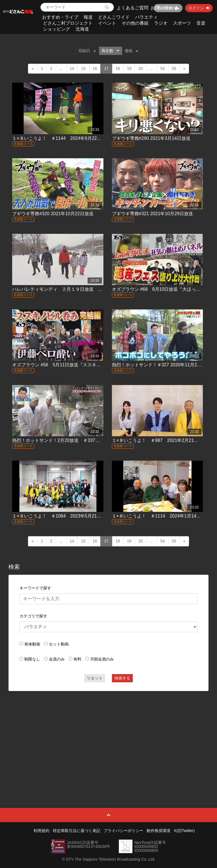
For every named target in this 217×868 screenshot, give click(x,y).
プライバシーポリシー (123, 831)
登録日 (87, 51)
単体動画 (32, 644)
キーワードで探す (35, 588)
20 (141, 69)
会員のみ (57, 659)
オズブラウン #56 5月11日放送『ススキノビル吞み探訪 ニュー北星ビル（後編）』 (99, 365)
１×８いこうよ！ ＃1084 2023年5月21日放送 (61, 516)
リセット (95, 678)
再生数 (110, 51)
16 (95, 69)
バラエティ (146, 17)
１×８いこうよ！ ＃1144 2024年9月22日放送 (61, 138)
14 (72, 69)
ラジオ (161, 23)
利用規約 (42, 831)
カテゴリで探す (33, 616)
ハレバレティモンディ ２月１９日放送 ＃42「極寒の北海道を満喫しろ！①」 (94, 289)
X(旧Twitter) (184, 831)
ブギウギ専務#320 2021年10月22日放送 (53, 214)
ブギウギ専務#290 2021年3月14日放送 (151, 138)
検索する (122, 678)
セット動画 (59, 644)
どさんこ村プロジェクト (68, 23)
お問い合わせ (164, 8)
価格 (131, 51)
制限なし (32, 659)
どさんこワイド (114, 17)
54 (162, 69)
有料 (77, 659)
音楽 (201, 23)
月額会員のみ (102, 659)
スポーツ (182, 23)
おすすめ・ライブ (60, 17)
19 (129, 69)
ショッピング (57, 29)
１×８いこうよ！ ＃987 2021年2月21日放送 (160, 440)
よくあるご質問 (133, 8)
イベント (107, 23)
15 (83, 69)
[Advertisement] (109, 736)
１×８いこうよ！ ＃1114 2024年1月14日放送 (161, 516)
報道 (88, 17)
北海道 (82, 29)
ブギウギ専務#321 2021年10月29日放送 (152, 214)
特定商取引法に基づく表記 (77, 831)
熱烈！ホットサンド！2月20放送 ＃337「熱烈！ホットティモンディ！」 (87, 440)
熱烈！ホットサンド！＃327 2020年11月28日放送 (162, 365)
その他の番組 (135, 23)
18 (118, 69)
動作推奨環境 (159, 831)
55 (174, 69)
